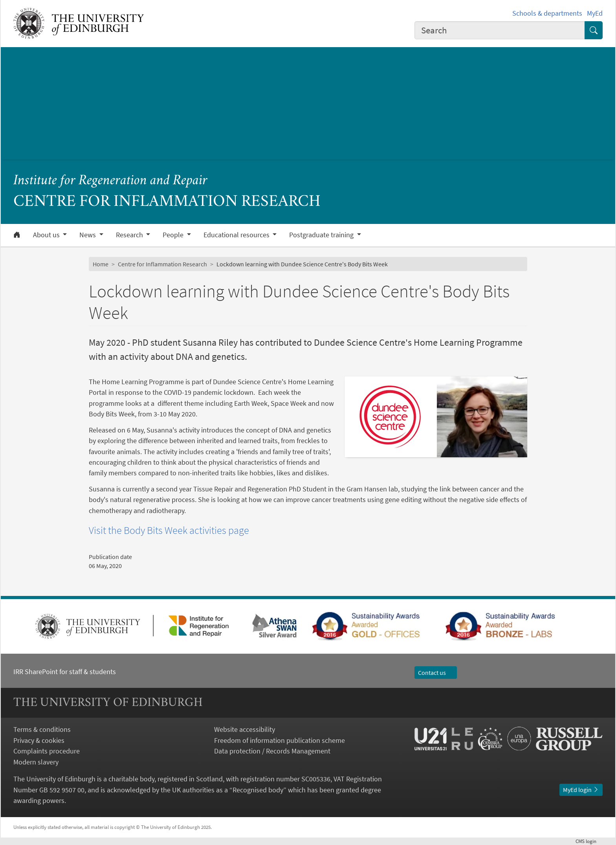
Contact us (436, 673)
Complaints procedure (47, 751)
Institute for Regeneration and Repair (110, 181)
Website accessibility (245, 729)
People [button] (174, 235)
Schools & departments (547, 13)
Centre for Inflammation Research (162, 264)
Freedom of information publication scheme (280, 740)
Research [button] (130, 235)
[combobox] (500, 30)
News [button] (88, 235)
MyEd (595, 13)
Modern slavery (36, 762)
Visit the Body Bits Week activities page (169, 530)
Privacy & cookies (39, 740)
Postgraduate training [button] (322, 235)
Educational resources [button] (237, 235)
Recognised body (258, 790)
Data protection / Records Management (272, 751)
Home (101, 264)
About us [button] (47, 235)
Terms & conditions (42, 729)
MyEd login (581, 790)
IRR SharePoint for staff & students (65, 672)
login (589, 841)
